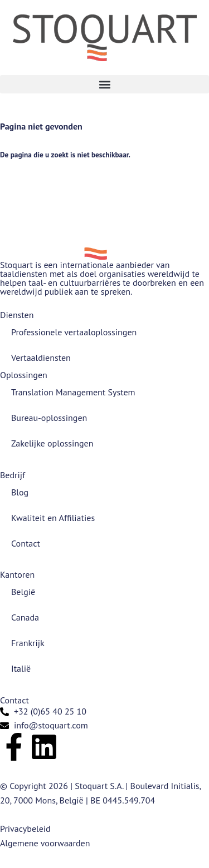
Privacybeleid (25, 829)
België (23, 592)
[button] (104, 84)
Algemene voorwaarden (45, 843)
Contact (26, 543)
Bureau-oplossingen (49, 418)
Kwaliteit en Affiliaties (53, 518)
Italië (21, 668)
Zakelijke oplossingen (52, 443)
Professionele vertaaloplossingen (74, 332)
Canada (25, 617)
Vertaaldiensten (41, 358)
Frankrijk (28, 643)
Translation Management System (73, 392)
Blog (20, 492)
